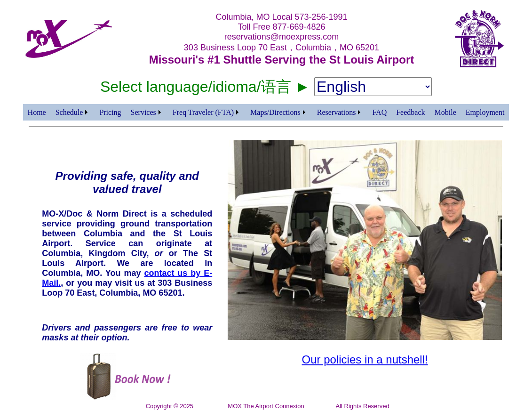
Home (37, 112)
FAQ (379, 112)
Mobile (445, 112)
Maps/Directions (275, 112)
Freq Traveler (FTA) (203, 112)
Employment (485, 112)
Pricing (110, 112)
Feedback (410, 112)
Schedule (69, 112)
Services (143, 112)
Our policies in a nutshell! (365, 359)
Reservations (337, 112)
